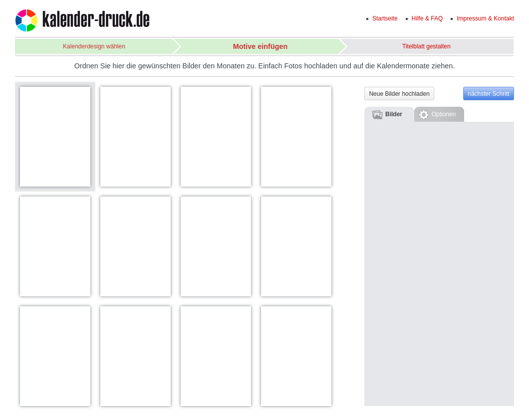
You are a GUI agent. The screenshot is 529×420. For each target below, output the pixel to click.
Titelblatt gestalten (426, 46)
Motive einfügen (261, 46)
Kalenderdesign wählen (94, 46)
